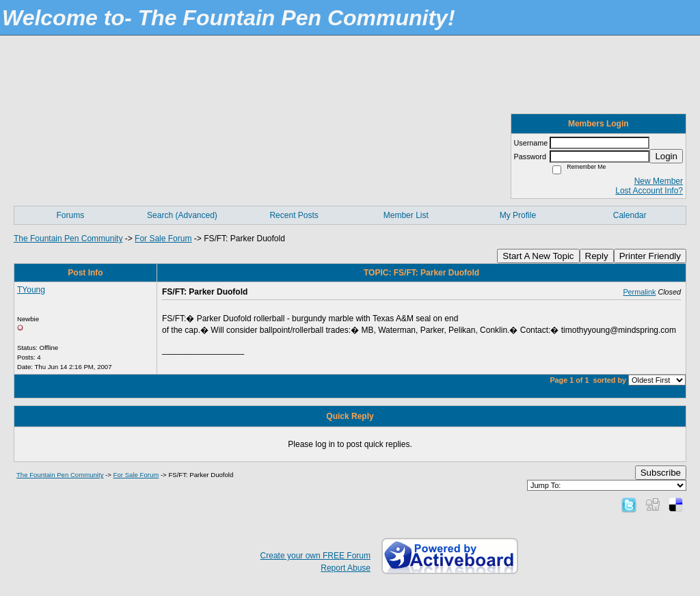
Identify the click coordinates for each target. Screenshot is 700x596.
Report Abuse (346, 568)
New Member (659, 181)
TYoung (31, 290)
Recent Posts (294, 215)
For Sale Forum (163, 239)
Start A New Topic (538, 256)
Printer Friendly (650, 256)
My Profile (518, 215)
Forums (70, 215)
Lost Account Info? (649, 191)
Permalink (639, 292)
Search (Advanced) (182, 215)
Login (666, 156)
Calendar (630, 215)
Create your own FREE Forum (315, 556)
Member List (406, 215)
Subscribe (661, 473)
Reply (597, 256)
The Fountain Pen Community (68, 239)
